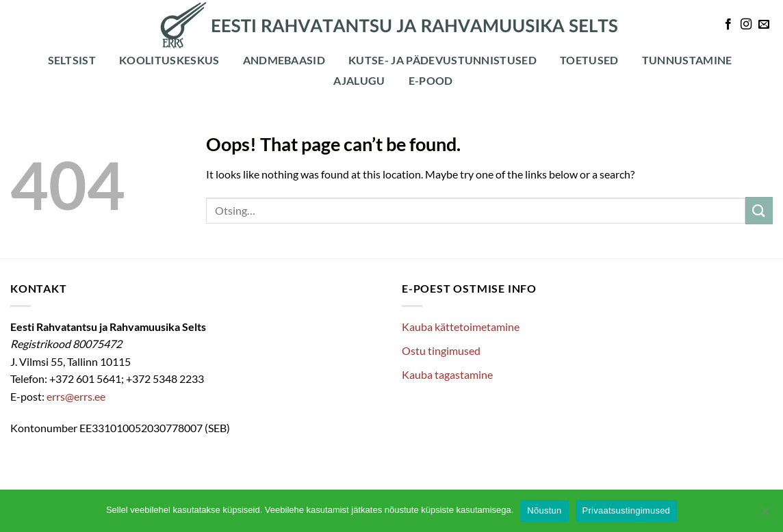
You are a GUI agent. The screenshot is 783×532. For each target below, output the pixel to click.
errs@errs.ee (76, 396)
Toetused (589, 60)
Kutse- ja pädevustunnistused (442, 60)
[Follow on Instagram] (746, 25)
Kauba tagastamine (447, 374)
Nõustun (544, 510)
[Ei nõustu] (765, 515)
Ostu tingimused (441, 350)
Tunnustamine (687, 60)
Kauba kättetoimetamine (461, 327)
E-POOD (431, 80)
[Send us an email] (764, 25)
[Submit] (759, 210)
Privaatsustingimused (627, 510)
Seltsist (72, 60)
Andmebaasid (284, 60)
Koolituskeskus (169, 60)
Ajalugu (359, 80)
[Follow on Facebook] (728, 25)
